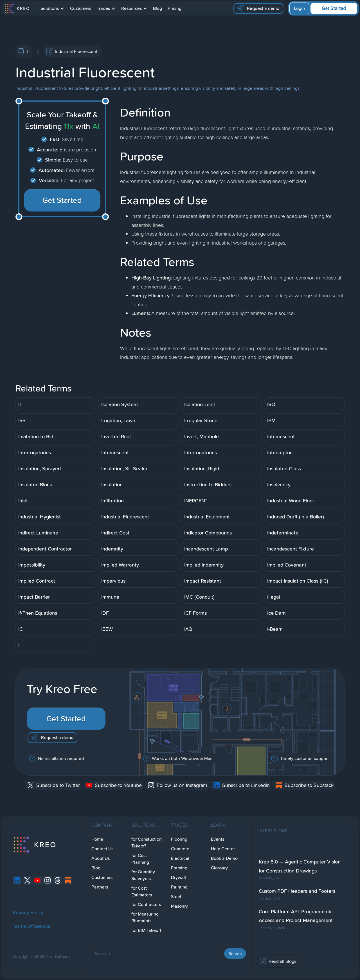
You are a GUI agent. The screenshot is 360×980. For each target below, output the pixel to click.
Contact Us (102, 849)
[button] (52, 8)
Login (299, 8)
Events (218, 839)
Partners (100, 887)
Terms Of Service (32, 926)
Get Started (334, 8)
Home (97, 839)
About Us (101, 858)
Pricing (175, 8)
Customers (81, 8)
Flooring (179, 839)
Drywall (178, 877)
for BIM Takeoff (146, 930)
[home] (17, 8)
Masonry (179, 906)
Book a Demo (224, 858)
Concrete (180, 849)
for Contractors (146, 904)
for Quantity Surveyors (143, 875)
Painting (179, 887)
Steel (176, 897)
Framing (179, 868)
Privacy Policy (28, 912)
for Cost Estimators (142, 891)
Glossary (219, 868)
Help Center (223, 849)
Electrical (180, 858)
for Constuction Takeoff (147, 843)
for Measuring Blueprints (145, 917)
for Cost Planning (140, 859)
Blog (157, 8)
